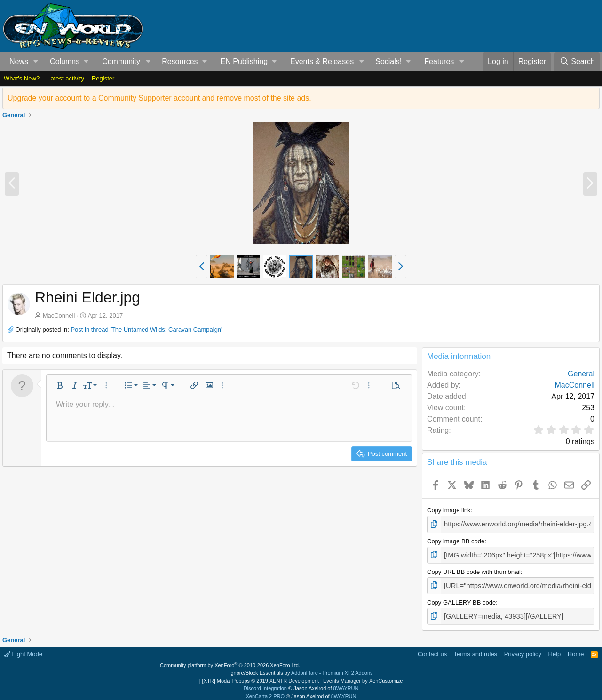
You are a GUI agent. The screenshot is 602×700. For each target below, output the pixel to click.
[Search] (577, 62)
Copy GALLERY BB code (461, 599)
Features (439, 61)
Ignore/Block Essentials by (301, 668)
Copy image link (449, 510)
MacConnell (59, 315)
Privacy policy (523, 649)
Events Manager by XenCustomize (363, 676)
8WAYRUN (346, 684)
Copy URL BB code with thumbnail (474, 569)
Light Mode (23, 649)
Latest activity (66, 78)
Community (121, 61)
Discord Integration (265, 684)
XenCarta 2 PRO (265, 692)
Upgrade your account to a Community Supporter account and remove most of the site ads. (159, 98)
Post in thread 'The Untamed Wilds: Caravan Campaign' (146, 330)
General (581, 374)
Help (555, 649)
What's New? (22, 78)
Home (576, 649)
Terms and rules (475, 649)
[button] (36, 62)
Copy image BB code (456, 540)
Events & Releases (322, 61)
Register (103, 78)
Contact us (432, 649)
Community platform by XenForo (230, 660)
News (19, 61)
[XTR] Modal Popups (261, 676)
